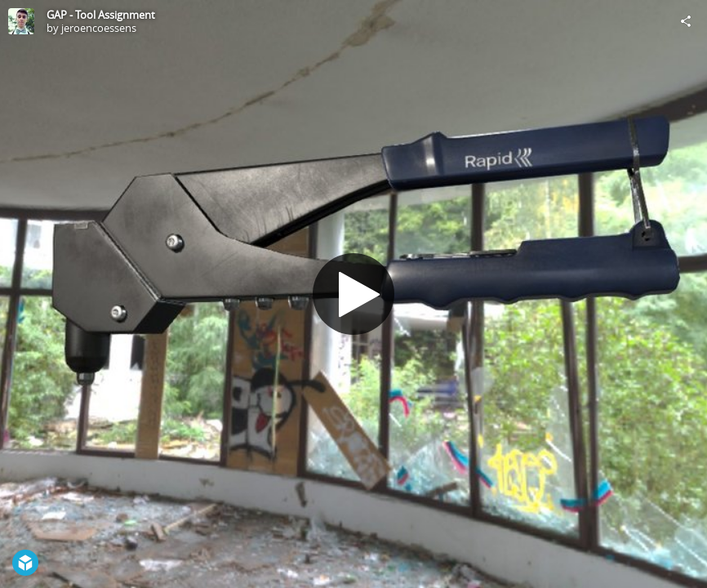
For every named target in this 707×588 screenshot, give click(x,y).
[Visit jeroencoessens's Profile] (21, 21)
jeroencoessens (99, 28)
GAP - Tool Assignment (101, 15)
